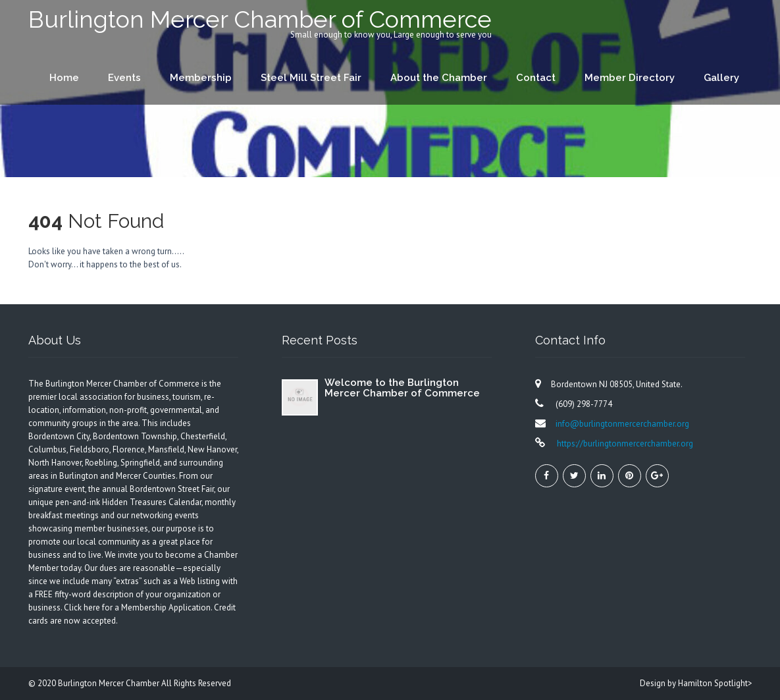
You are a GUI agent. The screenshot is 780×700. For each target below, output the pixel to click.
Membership (201, 78)
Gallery (721, 78)
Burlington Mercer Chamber (110, 683)
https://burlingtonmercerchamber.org (624, 444)
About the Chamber (439, 78)
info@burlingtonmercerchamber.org (622, 424)
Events (124, 78)
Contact (536, 78)
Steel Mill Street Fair (311, 78)
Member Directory (630, 78)
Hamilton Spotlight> (715, 683)
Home (64, 78)
